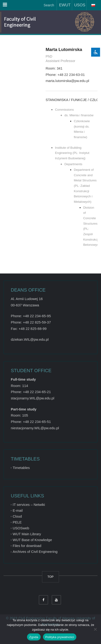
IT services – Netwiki (29, 505)
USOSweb (21, 528)
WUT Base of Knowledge (32, 540)
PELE (17, 522)
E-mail (18, 510)
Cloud (17, 516)
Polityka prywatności (60, 637)
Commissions (64, 110)
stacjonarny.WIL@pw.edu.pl (33, 398)
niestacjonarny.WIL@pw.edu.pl (35, 428)
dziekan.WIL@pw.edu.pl (30, 339)
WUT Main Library (27, 534)
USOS (79, 5)
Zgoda (34, 637)
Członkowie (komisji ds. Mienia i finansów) (82, 129)
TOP (50, 577)
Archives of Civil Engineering (35, 552)
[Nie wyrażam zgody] (95, 629)
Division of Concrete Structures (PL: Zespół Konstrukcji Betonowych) (90, 226)
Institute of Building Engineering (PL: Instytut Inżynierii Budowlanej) (72, 153)
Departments (73, 164)
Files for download (27, 546)
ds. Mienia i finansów (79, 115)
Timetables (21, 468)
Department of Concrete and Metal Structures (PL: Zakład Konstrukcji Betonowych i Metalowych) (85, 186)
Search (48, 5)
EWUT (64, 5)
